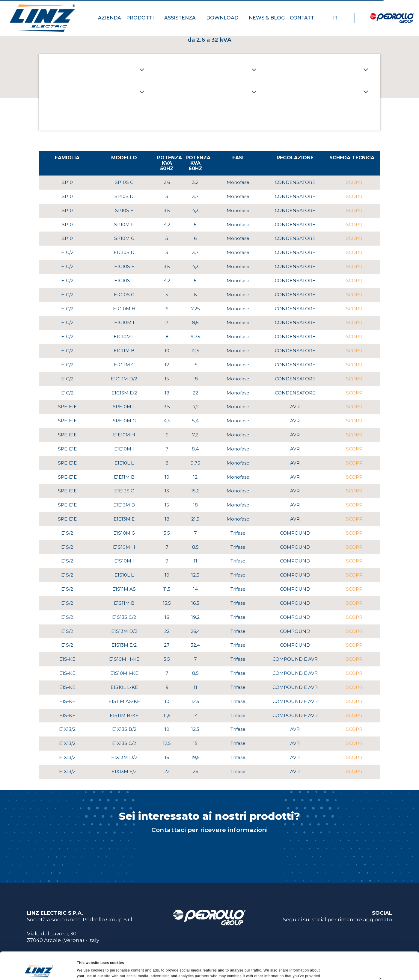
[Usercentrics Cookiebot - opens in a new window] (39, 969)
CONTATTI (305, 18)
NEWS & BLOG (267, 18)
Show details (88, 969)
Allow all (369, 939)
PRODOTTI (143, 18)
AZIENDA (110, 18)
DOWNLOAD (225, 18)
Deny (369, 966)
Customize (369, 952)
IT (338, 18)
